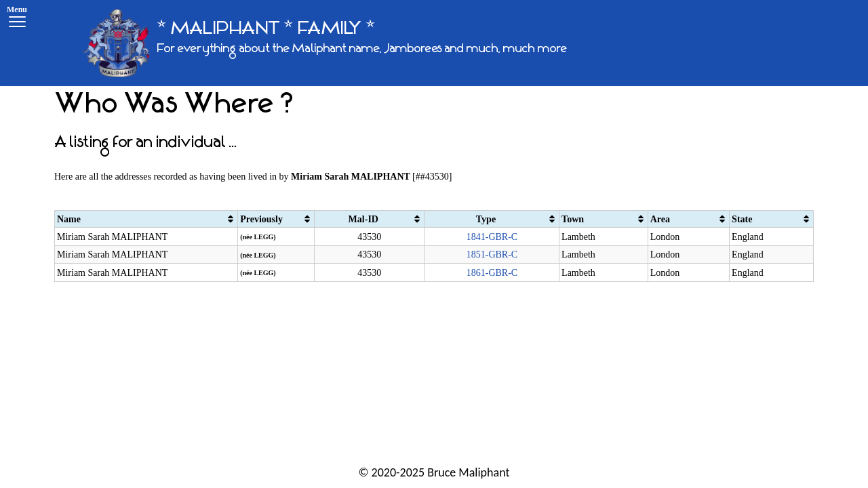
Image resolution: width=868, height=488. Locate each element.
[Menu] (17, 19)
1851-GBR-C (492, 255)
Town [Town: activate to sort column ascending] (573, 219)
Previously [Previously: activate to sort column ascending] (261, 219)
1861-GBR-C (492, 273)
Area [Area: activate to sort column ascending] (660, 219)
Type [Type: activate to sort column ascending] (486, 219)
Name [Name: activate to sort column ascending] (69, 219)
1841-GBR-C (492, 237)
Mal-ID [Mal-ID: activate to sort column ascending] (363, 219)
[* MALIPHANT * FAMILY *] (325, 43)
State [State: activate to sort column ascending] (742, 219)
